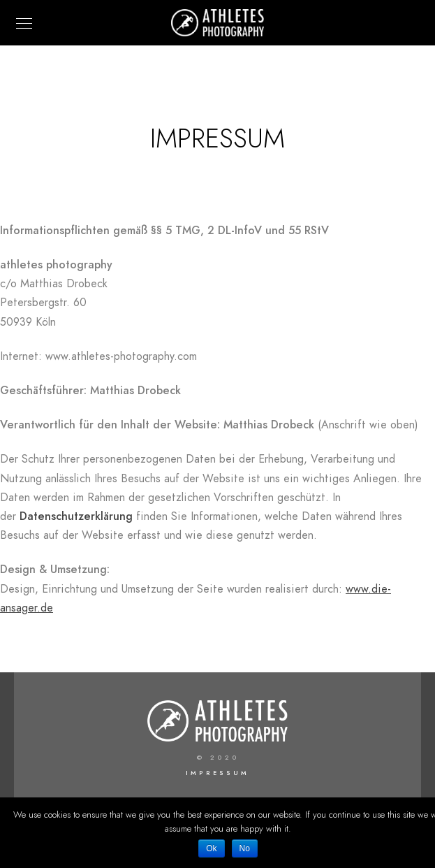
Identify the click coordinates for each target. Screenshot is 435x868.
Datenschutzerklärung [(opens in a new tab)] (76, 516)
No (245, 848)
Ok (211, 848)
